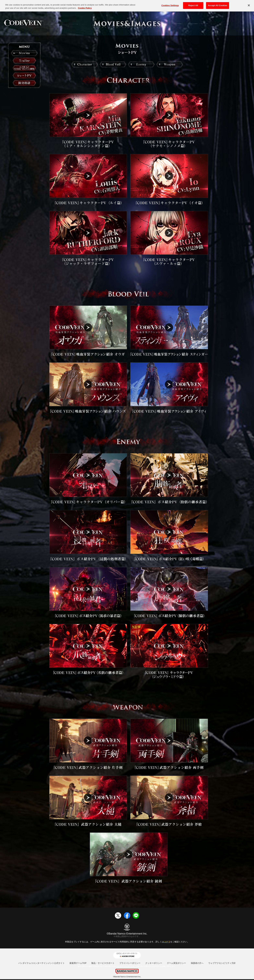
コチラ (167, 942)
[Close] (249, 5)
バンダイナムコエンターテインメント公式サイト (41, 963)
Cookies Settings (170, 5)
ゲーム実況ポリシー (176, 963)
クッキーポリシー (154, 963)
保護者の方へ (197, 963)
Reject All (193, 5)
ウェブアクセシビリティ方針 (222, 963)
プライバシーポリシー (130, 963)
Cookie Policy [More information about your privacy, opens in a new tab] (85, 8)
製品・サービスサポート (103, 963)
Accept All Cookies (218, 5)
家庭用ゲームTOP (78, 963)
